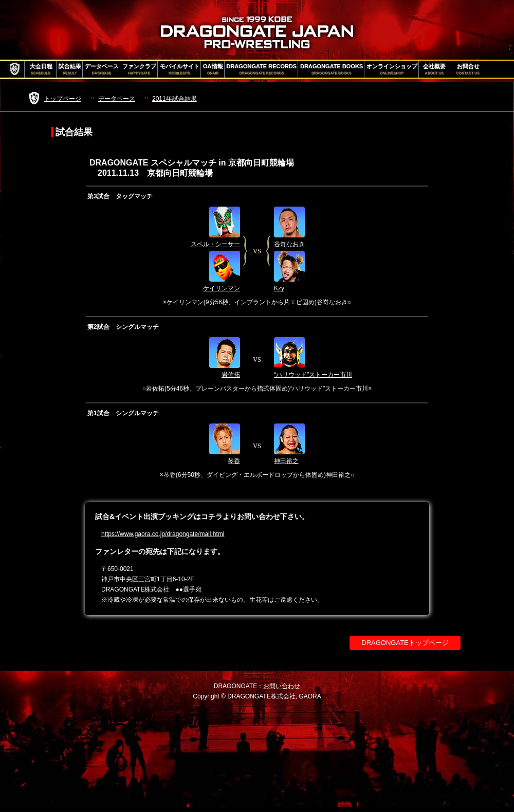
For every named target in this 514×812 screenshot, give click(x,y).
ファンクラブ (139, 69)
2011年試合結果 (175, 99)
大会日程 (41, 69)
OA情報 (213, 69)
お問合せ (468, 69)
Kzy (279, 288)
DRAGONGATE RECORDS (262, 69)
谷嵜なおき (289, 244)
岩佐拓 (231, 375)
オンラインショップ (392, 69)
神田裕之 (286, 461)
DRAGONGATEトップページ (405, 643)
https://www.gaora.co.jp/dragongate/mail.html (163, 534)
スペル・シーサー (215, 244)
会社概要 (434, 69)
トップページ (63, 99)
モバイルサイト (180, 69)
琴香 (234, 461)
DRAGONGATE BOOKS (332, 69)
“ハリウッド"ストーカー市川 (313, 375)
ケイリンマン (222, 288)
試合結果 (70, 69)
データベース (102, 69)
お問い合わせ (282, 686)
